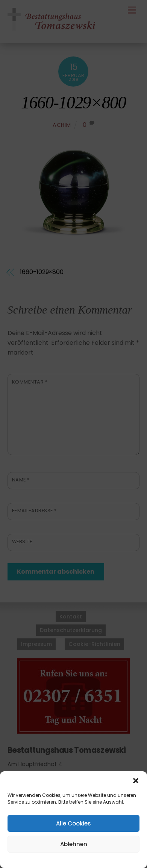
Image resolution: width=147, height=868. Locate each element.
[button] (136, 781)
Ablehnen (74, 844)
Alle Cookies (73, 823)
